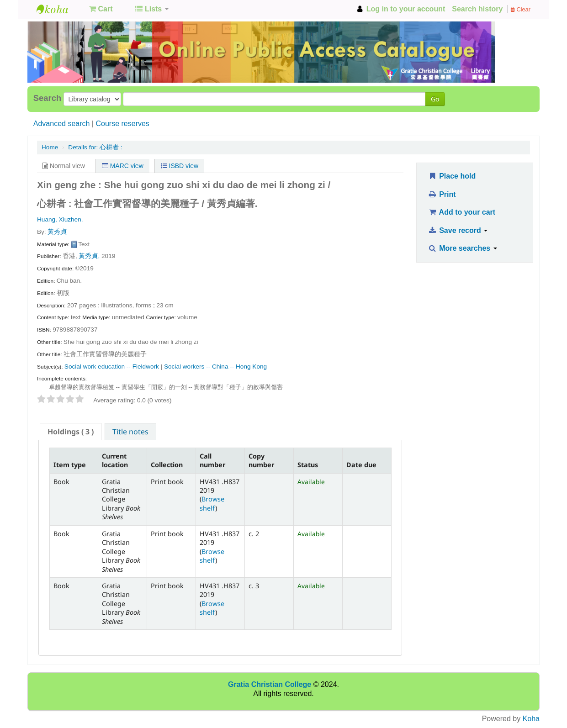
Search (47, 98)
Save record (458, 230)
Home (50, 147)
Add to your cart (461, 212)
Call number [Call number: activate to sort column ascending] (212, 460)
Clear (520, 9)
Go (435, 99)
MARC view (123, 166)
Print (442, 194)
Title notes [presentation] (130, 432)
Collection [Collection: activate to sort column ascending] (167, 465)
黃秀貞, (89, 256)
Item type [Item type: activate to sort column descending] (70, 465)
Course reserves (122, 124)
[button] (101, 9)
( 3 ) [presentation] (71, 432)
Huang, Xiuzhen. (60, 219)
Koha (531, 719)
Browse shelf (212, 503)
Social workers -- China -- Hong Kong (215, 367)
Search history (477, 9)
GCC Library (59, 9)
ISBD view (180, 166)
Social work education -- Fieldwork (112, 367)
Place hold (452, 176)
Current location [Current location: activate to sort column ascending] (115, 460)
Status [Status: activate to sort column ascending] (308, 465)
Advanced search (62, 124)
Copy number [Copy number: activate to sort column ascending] (261, 460)
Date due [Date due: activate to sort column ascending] (361, 465)
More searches (462, 248)
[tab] (71, 432)
